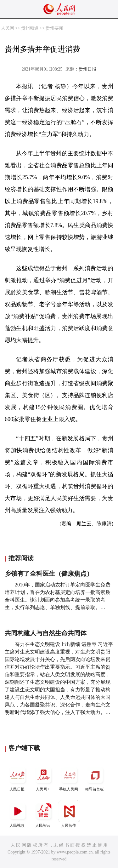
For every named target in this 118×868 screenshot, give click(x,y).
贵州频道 (30, 28)
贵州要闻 (54, 28)
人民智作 (69, 814)
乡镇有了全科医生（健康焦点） (49, 574)
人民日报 (18, 778)
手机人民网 (69, 778)
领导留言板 (95, 778)
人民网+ (43, 778)
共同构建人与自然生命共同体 (46, 633)
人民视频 (18, 814)
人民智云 (43, 814)
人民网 (8, 28)
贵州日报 (87, 69)
